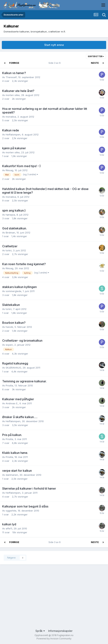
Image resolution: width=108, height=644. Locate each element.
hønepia (10, 215)
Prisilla (9, 385)
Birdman (10, 233)
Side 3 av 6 (55, 63)
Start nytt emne (54, 45)
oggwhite (11, 511)
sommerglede (13, 291)
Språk (40, 631)
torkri (9, 250)
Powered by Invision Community (54, 639)
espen (9, 345)
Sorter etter (96, 56)
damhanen (12, 475)
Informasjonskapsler (60, 631)
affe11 (9, 528)
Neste (95, 63)
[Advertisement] (54, 599)
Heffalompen (13, 135)
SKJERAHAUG (13, 368)
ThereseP (11, 77)
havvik (9, 327)
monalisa (11, 117)
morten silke (13, 95)
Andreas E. (12, 403)
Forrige (14, 63)
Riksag (9, 170)
